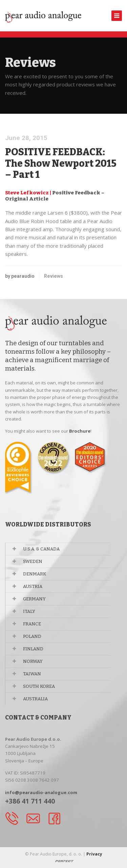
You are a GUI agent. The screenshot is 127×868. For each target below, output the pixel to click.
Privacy (94, 854)
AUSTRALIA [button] (35, 699)
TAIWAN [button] (32, 674)
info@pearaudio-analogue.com (41, 792)
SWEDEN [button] (33, 561)
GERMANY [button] (34, 599)
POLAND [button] (32, 636)
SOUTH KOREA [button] (39, 686)
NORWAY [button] (33, 661)
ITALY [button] (29, 611)
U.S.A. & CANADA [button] (41, 549)
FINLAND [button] (33, 649)
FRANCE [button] (32, 624)
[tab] (64, 549)
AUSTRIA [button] (33, 586)
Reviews (54, 276)
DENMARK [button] (35, 574)
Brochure (80, 431)
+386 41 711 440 (30, 801)
